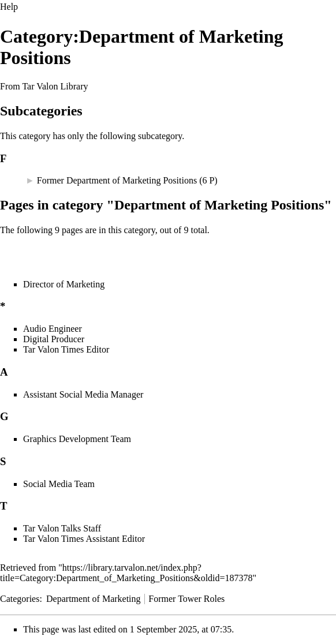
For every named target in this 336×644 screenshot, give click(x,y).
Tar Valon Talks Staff (62, 528)
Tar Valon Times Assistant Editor (84, 539)
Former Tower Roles (186, 599)
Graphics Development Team (77, 439)
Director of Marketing (64, 284)
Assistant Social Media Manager (83, 394)
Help (9, 7)
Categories (20, 599)
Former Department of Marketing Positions (117, 180)
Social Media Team (59, 484)
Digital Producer (54, 339)
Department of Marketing (94, 599)
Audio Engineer (53, 329)
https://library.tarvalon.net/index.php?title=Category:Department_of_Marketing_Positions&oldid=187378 (126, 573)
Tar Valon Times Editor (66, 349)
